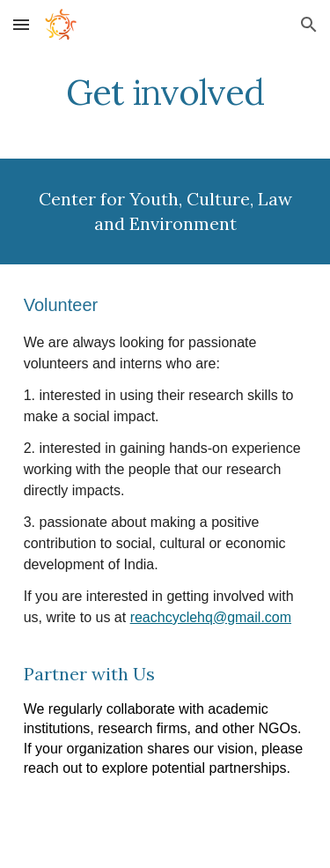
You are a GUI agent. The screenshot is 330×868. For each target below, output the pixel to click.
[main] (165, 93)
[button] (21, 24)
